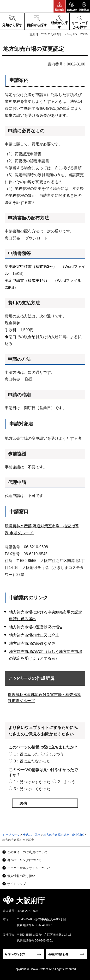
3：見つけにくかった (32, 789)
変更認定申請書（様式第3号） (31, 267)
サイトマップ (17, 884)
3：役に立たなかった (32, 761)
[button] (60, 6)
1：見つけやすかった (32, 782)
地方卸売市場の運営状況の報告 (36, 627)
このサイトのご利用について (27, 852)
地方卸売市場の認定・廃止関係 (64, 835)
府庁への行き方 (15, 954)
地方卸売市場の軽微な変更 (32, 643)
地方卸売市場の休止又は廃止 (34, 635)
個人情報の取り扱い (21, 876)
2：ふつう (55, 754)
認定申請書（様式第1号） (27, 280)
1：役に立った (26, 754)
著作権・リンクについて (24, 860)
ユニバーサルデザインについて (29, 868)
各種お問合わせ (58, 954)
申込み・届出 (32, 835)
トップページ (11, 835)
